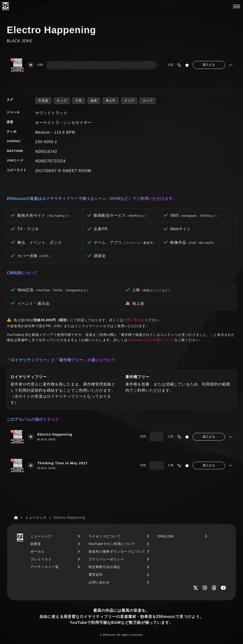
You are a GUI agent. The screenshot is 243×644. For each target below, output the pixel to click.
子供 (79, 101)
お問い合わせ (134, 320)
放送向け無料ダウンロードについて (117, 551)
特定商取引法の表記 (105, 567)
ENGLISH (166, 536)
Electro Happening (55, 434)
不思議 (43, 101)
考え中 (111, 101)
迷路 (94, 101)
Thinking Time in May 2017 (62, 463)
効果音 (36, 544)
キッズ (62, 101)
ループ (148, 101)
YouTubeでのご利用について (151, 340)
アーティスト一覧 (45, 567)
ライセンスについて (105, 536)
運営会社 (96, 574)
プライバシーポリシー (106, 559)
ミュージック (41, 536)
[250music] (6, 6)
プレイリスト (41, 559)
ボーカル (37, 551)
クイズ (129, 101)
